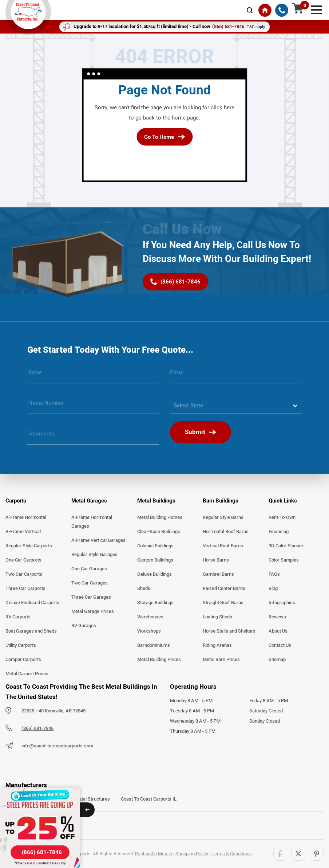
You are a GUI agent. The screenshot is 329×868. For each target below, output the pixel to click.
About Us (278, 631)
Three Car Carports (25, 589)
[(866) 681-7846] (282, 10)
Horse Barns (216, 560)
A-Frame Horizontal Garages (92, 522)
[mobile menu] (316, 9)
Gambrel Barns (218, 574)
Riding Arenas (217, 645)
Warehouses (150, 617)
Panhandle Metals (154, 854)
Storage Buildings (155, 603)
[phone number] (93, 406)
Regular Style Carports (29, 546)
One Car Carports (23, 560)
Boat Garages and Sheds (31, 631)
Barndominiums (154, 645)
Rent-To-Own (282, 517)
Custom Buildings (155, 560)
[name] (93, 375)
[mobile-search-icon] (250, 10)
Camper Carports (23, 660)
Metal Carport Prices (27, 674)
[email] (236, 375)
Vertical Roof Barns (223, 546)
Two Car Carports (24, 574)
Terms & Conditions (232, 854)
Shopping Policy (192, 854)
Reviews (277, 617)
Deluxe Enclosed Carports (32, 603)
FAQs (274, 574)
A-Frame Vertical (23, 532)
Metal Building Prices (159, 660)
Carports (16, 501)
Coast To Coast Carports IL (149, 799)
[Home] (265, 10)
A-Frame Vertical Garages (98, 540)
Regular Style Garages (94, 555)
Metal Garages (89, 501)
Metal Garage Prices (93, 611)
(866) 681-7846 (37, 728)
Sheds (144, 589)
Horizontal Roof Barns (226, 532)
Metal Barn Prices (221, 660)
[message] (93, 437)
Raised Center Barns (224, 589)
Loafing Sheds (217, 617)
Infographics (282, 603)
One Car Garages (89, 569)
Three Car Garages (91, 597)
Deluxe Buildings (154, 574)
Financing (279, 532)
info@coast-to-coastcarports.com (57, 746)
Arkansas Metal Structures (82, 799)
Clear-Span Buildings (159, 532)
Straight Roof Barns (223, 603)
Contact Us (280, 645)
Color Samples (284, 560)
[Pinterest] (317, 854)
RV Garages (84, 626)
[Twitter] (298, 854)
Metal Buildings (156, 501)
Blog (273, 589)
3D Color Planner (286, 546)
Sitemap (277, 660)
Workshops (149, 631)
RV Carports (18, 617)
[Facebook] (280, 854)
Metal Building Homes (160, 517)
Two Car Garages (90, 583)
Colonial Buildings (155, 546)
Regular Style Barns (223, 517)
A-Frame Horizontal (26, 517)
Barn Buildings (221, 501)
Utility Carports (21, 645)
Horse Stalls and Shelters (229, 631)
